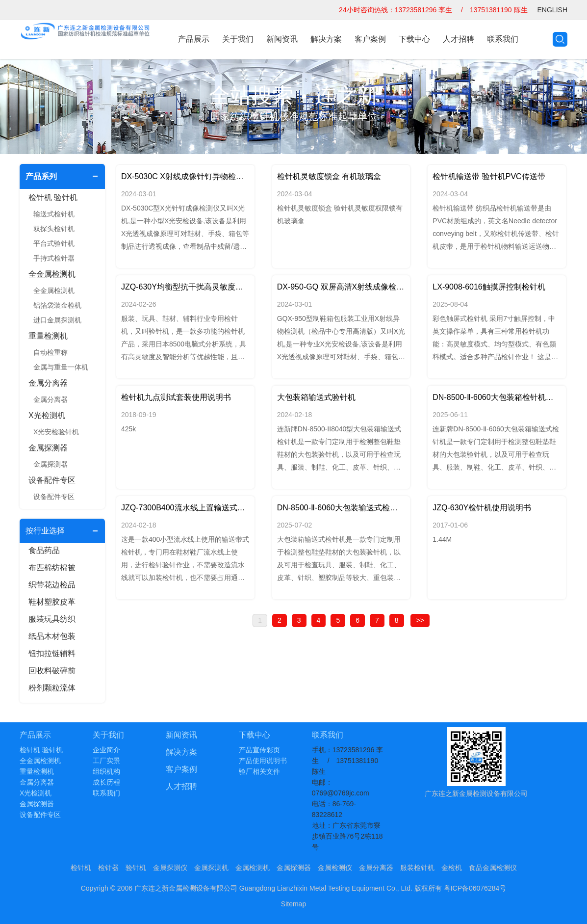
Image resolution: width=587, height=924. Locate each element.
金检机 (452, 868)
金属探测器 (48, 448)
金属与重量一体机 (61, 367)
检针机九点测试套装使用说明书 (176, 397)
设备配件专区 (52, 480)
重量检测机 (48, 336)
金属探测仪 (170, 868)
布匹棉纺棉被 (52, 568)
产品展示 (194, 39)
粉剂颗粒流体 (52, 688)
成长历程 (106, 782)
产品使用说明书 (263, 761)
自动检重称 (51, 352)
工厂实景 (106, 761)
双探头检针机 (54, 229)
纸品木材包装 (52, 636)
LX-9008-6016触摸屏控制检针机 (489, 287)
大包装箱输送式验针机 (316, 397)
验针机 (136, 868)
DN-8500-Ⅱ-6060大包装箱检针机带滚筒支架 (497, 397)
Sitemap (293, 904)
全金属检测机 (52, 274)
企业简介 (106, 750)
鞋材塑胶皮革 (52, 602)
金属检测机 (253, 868)
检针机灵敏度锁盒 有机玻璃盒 (329, 176)
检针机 (81, 868)
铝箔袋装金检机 (57, 305)
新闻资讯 (282, 39)
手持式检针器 (54, 258)
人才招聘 (459, 39)
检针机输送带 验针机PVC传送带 (489, 176)
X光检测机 (47, 415)
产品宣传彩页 (259, 750)
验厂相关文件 (259, 771)
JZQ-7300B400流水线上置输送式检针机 (185, 508)
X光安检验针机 (56, 432)
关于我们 (238, 39)
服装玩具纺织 (52, 619)
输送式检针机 (54, 214)
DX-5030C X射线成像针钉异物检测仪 (185, 176)
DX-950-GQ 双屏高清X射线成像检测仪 (341, 287)
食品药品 (44, 550)
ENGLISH (552, 10)
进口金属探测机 (57, 320)
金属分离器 (48, 383)
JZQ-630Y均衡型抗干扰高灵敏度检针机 (185, 287)
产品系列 (41, 176)
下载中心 (414, 39)
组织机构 (106, 771)
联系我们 (503, 39)
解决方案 (326, 39)
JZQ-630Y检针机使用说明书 (482, 508)
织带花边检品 (52, 585)
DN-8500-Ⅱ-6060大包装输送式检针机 (341, 508)
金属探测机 (211, 868)
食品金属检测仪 (493, 868)
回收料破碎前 (52, 671)
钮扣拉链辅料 (52, 653)
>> (420, 620)
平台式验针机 (54, 243)
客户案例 (370, 39)
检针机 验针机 (53, 198)
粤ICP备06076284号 (475, 888)
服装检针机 (417, 868)
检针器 (108, 868)
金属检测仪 (335, 868)
